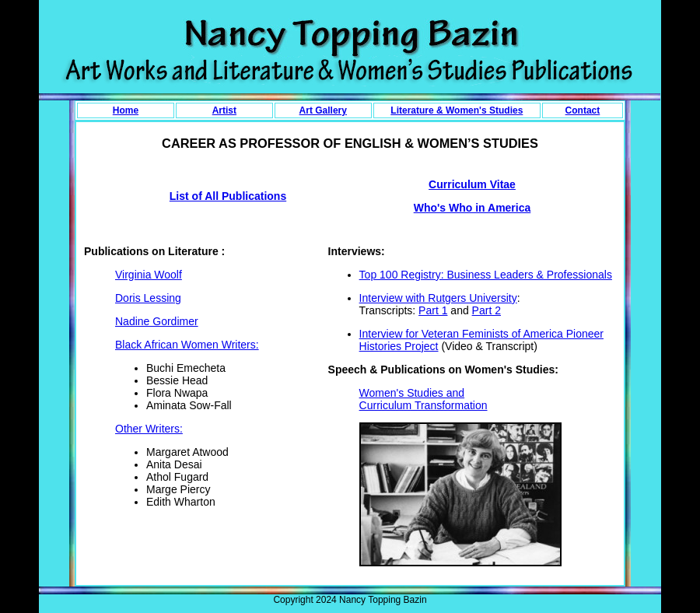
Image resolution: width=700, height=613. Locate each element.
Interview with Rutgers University (438, 298)
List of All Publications (228, 196)
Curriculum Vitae (472, 184)
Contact (583, 110)
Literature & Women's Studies (457, 110)
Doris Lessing (148, 298)
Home (126, 110)
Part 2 (486, 310)
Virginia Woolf (149, 275)
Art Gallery (323, 110)
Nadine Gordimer (157, 321)
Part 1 (433, 310)
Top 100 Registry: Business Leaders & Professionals (486, 275)
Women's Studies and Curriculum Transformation (423, 399)
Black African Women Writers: (187, 345)
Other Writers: (149, 429)
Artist (224, 110)
